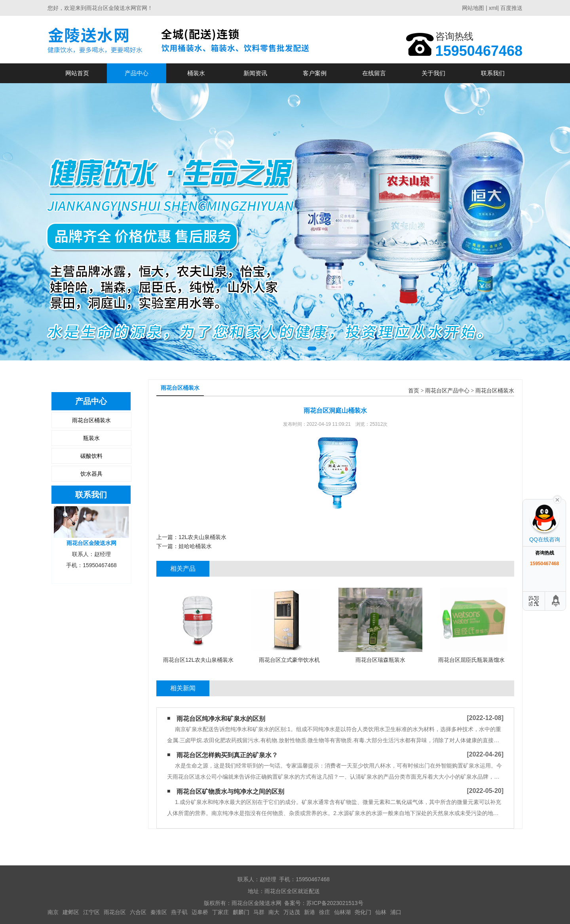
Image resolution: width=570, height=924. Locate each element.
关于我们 (433, 73)
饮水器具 (91, 474)
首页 (414, 391)
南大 (274, 912)
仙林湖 (342, 912)
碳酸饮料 (91, 456)
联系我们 (493, 73)
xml (493, 8)
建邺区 (71, 912)
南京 (53, 912)
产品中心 (137, 73)
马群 (259, 912)
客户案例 (315, 73)
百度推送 (511, 8)
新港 (310, 912)
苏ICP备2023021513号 (335, 903)
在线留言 (374, 73)
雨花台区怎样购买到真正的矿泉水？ (227, 755)
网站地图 (473, 8)
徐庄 (325, 912)
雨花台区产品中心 (447, 391)
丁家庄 (220, 912)
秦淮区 (159, 912)
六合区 (138, 912)
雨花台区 (115, 912)
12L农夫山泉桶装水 (202, 537)
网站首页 (77, 73)
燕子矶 (179, 912)
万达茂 (292, 912)
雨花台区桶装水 (91, 420)
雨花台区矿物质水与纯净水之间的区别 (230, 792)
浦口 (396, 912)
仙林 (381, 912)
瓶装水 (91, 438)
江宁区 (91, 912)
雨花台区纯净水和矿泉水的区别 (221, 719)
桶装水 (196, 73)
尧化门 (363, 912)
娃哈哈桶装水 (195, 546)
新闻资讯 (255, 73)
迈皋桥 (200, 912)
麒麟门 (241, 912)
